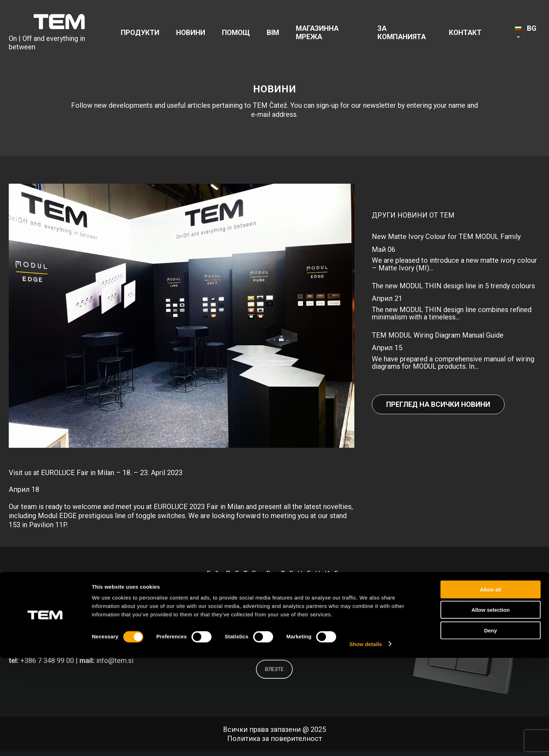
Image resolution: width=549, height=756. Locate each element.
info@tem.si (115, 660)
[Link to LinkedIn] (450, 600)
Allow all (491, 688)
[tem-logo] (59, 34)
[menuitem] (142, 34)
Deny (491, 729)
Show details (366, 742)
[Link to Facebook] (418, 600)
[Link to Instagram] (482, 600)
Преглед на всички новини (438, 404)
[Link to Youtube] (513, 600)
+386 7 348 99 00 (47, 660)
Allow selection (490, 708)
